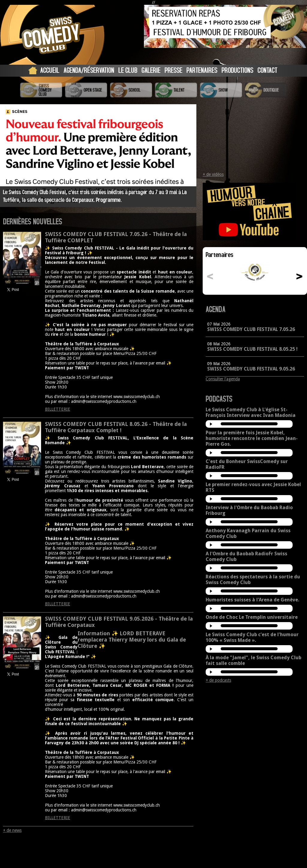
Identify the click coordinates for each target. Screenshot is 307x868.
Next (187, 155)
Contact (267, 70)
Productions (237, 70)
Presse (173, 70)
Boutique (266, 90)
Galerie (151, 70)
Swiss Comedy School (131, 90)
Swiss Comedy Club (41, 90)
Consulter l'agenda (223, 379)
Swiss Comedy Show (221, 90)
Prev (10, 155)
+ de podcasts (218, 680)
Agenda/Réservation (89, 70)
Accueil (50, 70)
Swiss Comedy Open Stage (86, 90)
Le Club (128, 70)
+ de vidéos (213, 174)
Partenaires (202, 70)
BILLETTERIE (58, 409)
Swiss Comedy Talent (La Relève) (176, 90)
